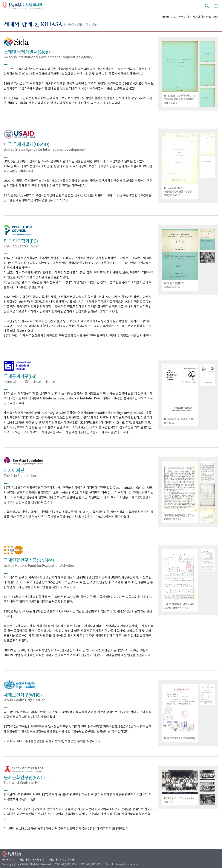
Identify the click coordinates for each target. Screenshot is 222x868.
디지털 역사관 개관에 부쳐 (31, 860)
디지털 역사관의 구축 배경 (61, 860)
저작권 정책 (8, 860)
